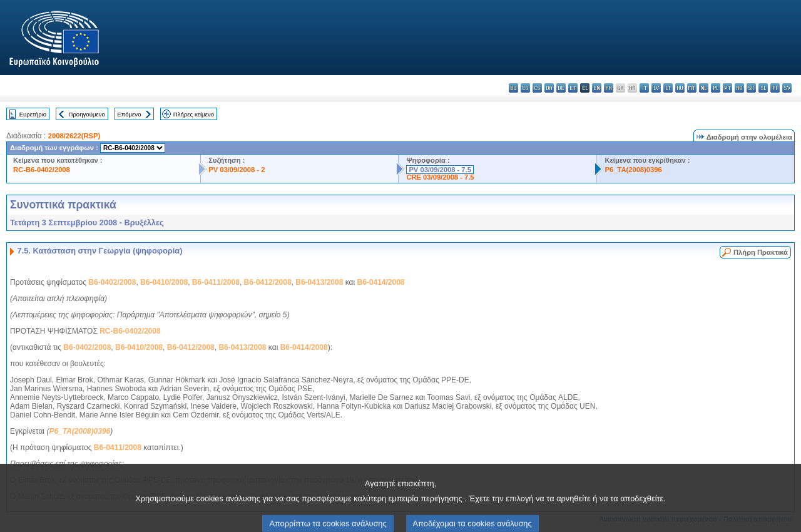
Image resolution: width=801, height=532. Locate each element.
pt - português (727, 88)
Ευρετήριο (33, 114)
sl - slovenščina (763, 88)
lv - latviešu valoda (656, 88)
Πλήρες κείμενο (194, 114)
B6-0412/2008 (268, 282)
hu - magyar (680, 88)
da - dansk (549, 88)
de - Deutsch (561, 88)
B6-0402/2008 (112, 282)
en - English (597, 88)
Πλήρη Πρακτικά (761, 252)
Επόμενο (129, 114)
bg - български (513, 88)
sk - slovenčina (751, 88)
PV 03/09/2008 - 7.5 (440, 170)
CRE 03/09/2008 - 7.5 (440, 177)
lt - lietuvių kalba (668, 88)
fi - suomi (775, 88)
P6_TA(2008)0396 (633, 170)
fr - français (609, 88)
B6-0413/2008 (319, 282)
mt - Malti (692, 88)
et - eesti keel (573, 88)
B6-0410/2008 (164, 282)
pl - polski (716, 88)
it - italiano (644, 88)
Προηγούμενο (86, 114)
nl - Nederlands (704, 88)
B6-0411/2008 (216, 282)
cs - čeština (537, 88)
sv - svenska (787, 88)
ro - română (739, 88)
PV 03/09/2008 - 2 (237, 170)
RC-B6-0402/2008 (42, 170)
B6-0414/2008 (380, 282)
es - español (525, 88)
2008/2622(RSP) (74, 136)
